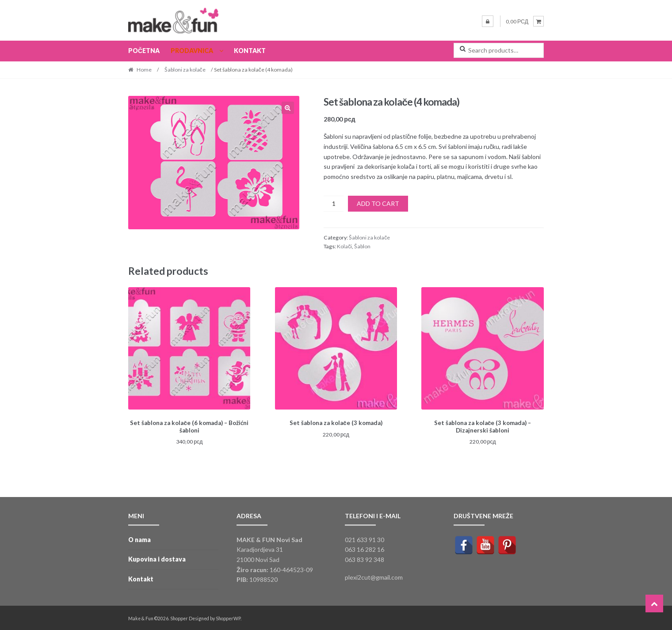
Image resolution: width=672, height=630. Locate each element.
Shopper (179, 617)
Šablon (362, 246)
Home (144, 70)
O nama (139, 538)
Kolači (344, 246)
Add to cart (378, 203)
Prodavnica (192, 51)
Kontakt (250, 51)
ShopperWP (228, 617)
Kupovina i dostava (157, 558)
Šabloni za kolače (185, 70)
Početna (144, 51)
